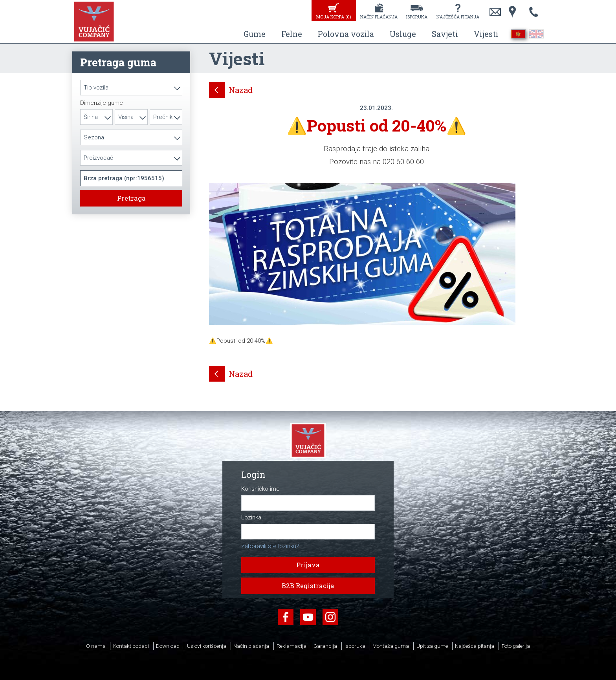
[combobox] (131, 88)
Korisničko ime (260, 489)
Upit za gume (432, 646)
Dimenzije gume (102, 103)
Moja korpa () (334, 17)
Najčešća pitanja (458, 17)
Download (168, 646)
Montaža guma (391, 646)
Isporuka (417, 17)
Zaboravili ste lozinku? (270, 546)
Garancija (325, 646)
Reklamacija (291, 646)
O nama (96, 646)
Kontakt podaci (131, 646)
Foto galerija (516, 646)
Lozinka (251, 518)
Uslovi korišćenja (207, 646)
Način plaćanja (379, 17)
